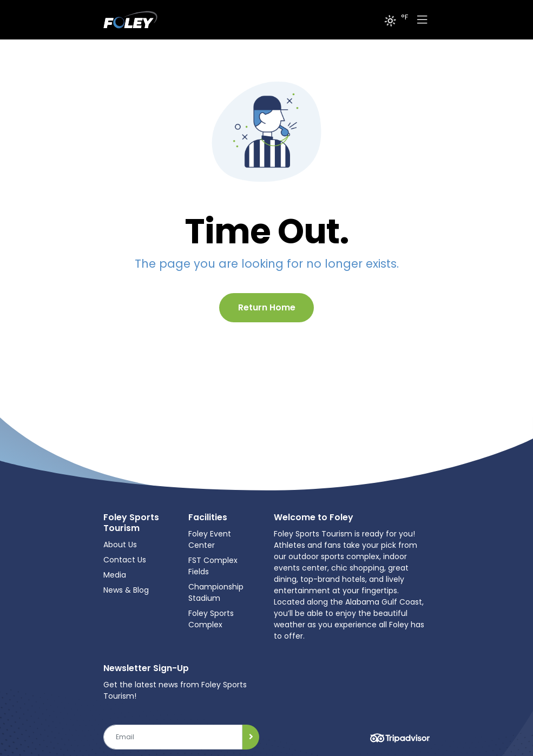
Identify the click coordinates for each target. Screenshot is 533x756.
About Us (120, 545)
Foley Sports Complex (211, 619)
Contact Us (125, 560)
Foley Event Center (210, 539)
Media (115, 575)
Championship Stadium (216, 592)
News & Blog (126, 590)
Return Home (267, 307)
